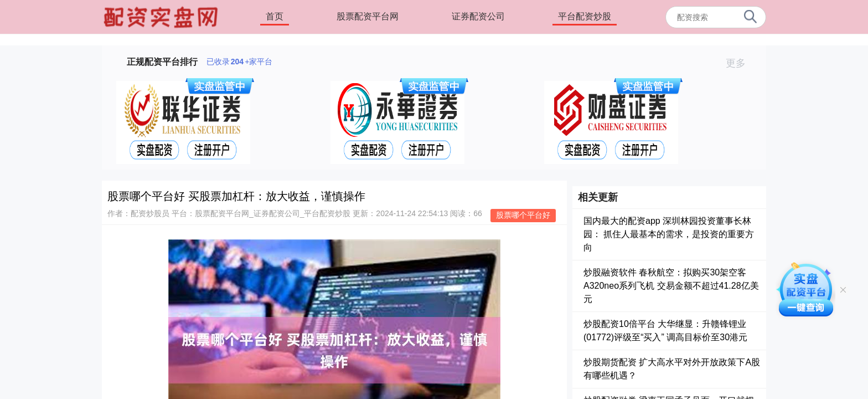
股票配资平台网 (368, 16)
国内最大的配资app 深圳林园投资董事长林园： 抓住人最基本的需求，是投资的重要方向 (669, 234)
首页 (275, 16)
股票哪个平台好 (523, 215)
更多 (740, 63)
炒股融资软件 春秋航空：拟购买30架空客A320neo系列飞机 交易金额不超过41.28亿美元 (671, 286)
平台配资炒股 (585, 16)
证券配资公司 (478, 16)
